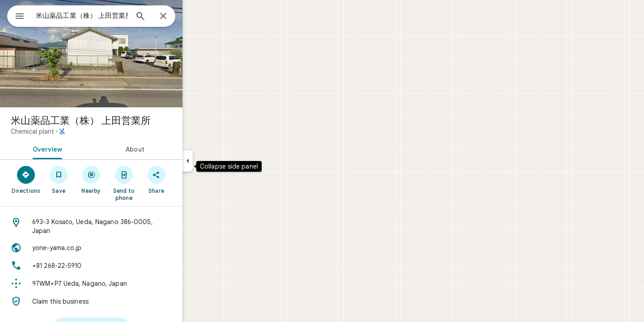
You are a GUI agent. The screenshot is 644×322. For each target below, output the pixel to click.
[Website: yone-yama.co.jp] (123, 248)
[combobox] (105, 16)
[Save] (91, 179)
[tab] (78, 148)
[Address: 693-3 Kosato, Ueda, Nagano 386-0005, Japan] (123, 226)
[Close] (195, 17)
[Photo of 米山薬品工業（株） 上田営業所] (123, 54)
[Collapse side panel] (220, 161)
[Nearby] (124, 179)
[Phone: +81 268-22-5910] (123, 266)
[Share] (189, 179)
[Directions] (58, 179)
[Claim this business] (123, 301)
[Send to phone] (156, 183)
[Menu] (16, 15)
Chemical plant (65, 131)
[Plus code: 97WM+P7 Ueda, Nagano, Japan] (123, 284)
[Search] (173, 17)
